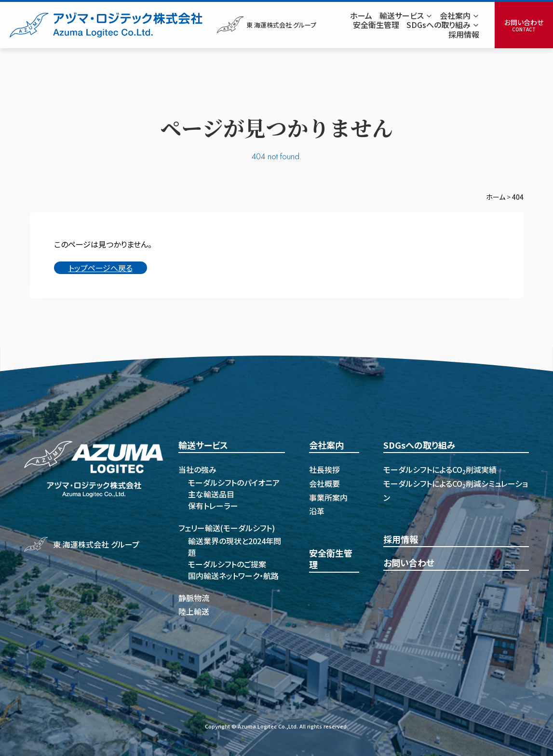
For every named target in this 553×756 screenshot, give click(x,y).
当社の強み (197, 469)
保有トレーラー (213, 506)
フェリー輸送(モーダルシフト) (227, 528)
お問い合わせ (409, 563)
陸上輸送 (194, 611)
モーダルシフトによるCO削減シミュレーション (456, 490)
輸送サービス (203, 445)
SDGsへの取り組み (419, 445)
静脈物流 (194, 598)
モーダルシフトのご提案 (227, 564)
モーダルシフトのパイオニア (234, 482)
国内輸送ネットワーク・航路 (233, 576)
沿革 (317, 511)
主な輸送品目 (211, 494)
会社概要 (324, 483)
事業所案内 (328, 497)
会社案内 (326, 445)
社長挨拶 (324, 469)
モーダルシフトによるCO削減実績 (440, 470)
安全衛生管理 (331, 559)
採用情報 (401, 539)
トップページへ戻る (101, 268)
